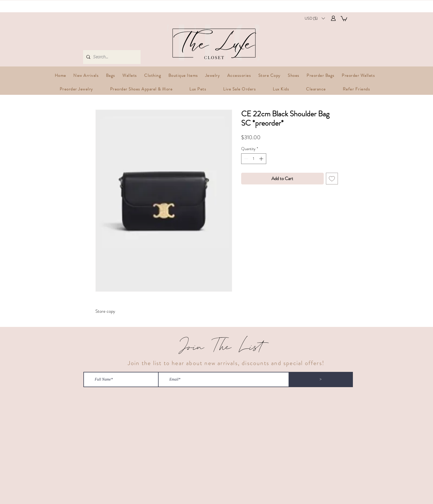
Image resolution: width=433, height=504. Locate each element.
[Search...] (111, 57)
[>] (321, 379)
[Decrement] (246, 159)
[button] (315, 18)
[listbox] (315, 18)
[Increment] (262, 159)
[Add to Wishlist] (332, 179)
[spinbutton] (254, 159)
